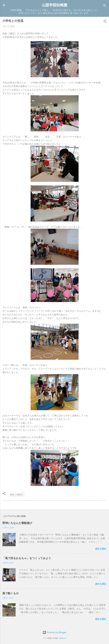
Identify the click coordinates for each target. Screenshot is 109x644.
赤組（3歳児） (17, 495)
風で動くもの (10, 593)
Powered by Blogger (54, 632)
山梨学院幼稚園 (55, 5)
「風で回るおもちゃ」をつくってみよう (27, 558)
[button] (105, 22)
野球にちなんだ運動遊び (17, 523)
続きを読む (101, 549)
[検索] (105, 6)
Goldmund (62, 638)
